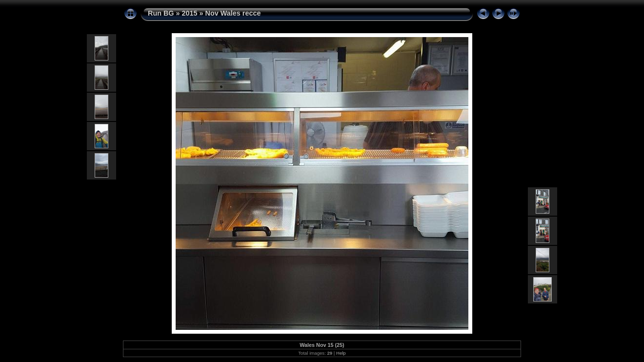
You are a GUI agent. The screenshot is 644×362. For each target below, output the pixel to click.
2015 (190, 13)
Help (341, 353)
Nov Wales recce (233, 13)
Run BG (161, 13)
